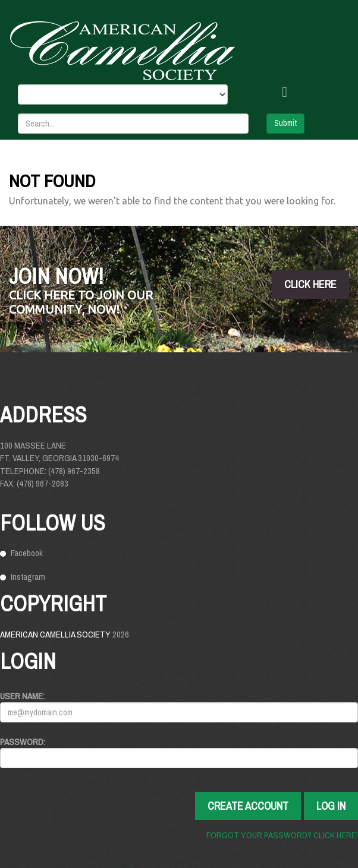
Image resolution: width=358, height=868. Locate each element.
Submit (285, 123)
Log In (331, 806)
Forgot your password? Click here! (282, 835)
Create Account (248, 806)
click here (310, 284)
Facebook (27, 553)
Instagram (28, 577)
